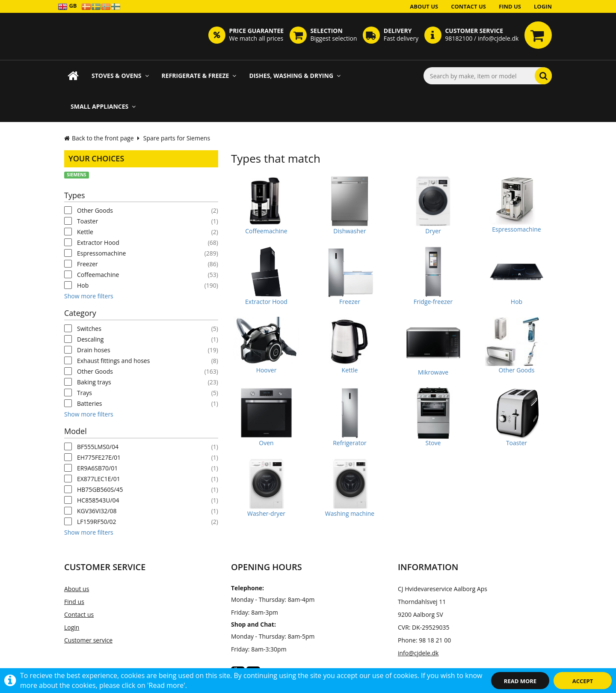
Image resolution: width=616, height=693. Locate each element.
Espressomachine (101, 253)
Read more (520, 681)
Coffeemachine (98, 275)
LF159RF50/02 (97, 522)
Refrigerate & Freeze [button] (199, 76)
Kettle (85, 232)
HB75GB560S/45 (100, 489)
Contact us (468, 6)
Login (543, 6)
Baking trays (94, 382)
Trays (84, 393)
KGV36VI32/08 (97, 511)
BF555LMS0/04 (98, 447)
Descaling (90, 339)
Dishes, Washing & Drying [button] (295, 76)
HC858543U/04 (98, 500)
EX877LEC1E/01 (99, 479)
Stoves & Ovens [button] (120, 76)
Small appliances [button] (103, 106)
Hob (83, 285)
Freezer (87, 264)
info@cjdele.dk (418, 653)
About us (424, 6)
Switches (89, 329)
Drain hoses (94, 350)
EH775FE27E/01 (99, 457)
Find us (510, 6)
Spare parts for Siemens (177, 138)
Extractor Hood (98, 242)
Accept (583, 681)
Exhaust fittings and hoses (113, 361)
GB (67, 6)
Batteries (89, 403)
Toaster (87, 221)
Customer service (88, 640)
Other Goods (95, 210)
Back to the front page (99, 138)
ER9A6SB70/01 (97, 468)
